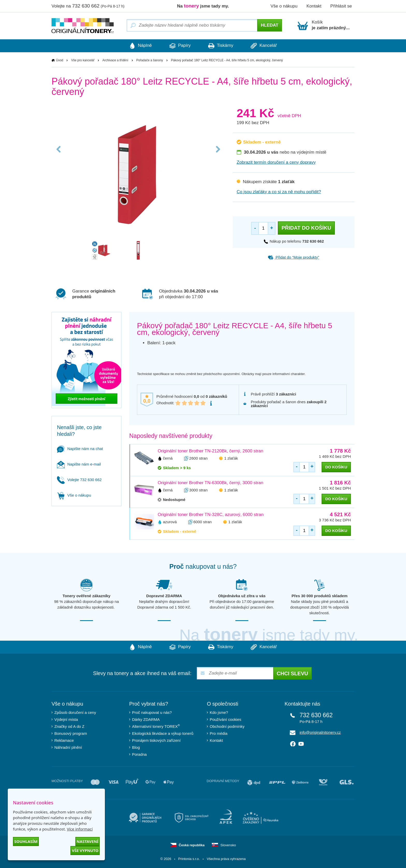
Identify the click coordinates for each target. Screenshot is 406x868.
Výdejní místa (66, 719)
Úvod (60, 60)
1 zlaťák (231, 458)
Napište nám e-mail (79, 464)
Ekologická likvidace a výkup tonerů (163, 733)
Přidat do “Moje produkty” (294, 257)
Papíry (180, 46)
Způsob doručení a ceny (75, 712)
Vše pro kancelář (83, 60)
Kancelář (265, 46)
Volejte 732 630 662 (79, 480)
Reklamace (64, 740)
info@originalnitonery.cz (320, 732)
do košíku (336, 467)
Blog (136, 747)
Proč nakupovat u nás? (152, 712)
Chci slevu (292, 674)
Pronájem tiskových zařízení (156, 740)
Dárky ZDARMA (146, 719)
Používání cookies (226, 719)
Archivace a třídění (115, 60)
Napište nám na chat (80, 449)
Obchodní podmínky (227, 726)
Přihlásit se (341, 6)
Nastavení (88, 841)
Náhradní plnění (68, 747)
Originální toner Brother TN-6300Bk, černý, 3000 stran (211, 483)
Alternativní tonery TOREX (157, 726)
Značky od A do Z (69, 726)
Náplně (140, 46)
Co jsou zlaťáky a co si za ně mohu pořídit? (279, 192)
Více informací (80, 829)
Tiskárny (221, 46)
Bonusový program (71, 733)
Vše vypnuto (85, 850)
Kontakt (314, 6)
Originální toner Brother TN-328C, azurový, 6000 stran (211, 515)
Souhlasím (26, 841)
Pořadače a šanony (150, 60)
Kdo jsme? (219, 712)
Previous (59, 151)
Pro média (219, 733)
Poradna (139, 754)
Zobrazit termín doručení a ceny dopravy (276, 162)
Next (218, 151)
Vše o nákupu (284, 6)
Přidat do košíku (306, 228)
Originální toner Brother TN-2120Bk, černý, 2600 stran (211, 451)
